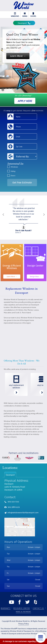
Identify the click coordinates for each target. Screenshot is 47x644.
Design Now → (35, 277)
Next (44, 218)
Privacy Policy (24, 624)
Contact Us (38, 608)
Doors (33, 15)
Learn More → (12, 277)
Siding (25, 15)
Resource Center (22, 608)
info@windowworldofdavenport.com (23, 512)
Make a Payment (23, 612)
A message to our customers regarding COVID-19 (23, 641)
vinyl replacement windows (16, 384)
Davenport (24, 23)
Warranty (6, 608)
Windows (15, 15)
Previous (3, 218)
